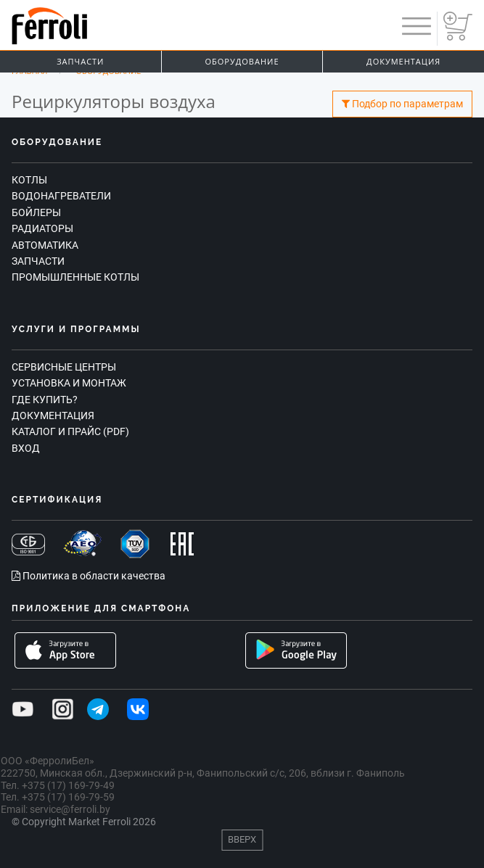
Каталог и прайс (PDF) (70, 431)
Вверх (242, 839)
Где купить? (45, 400)
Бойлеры (36, 212)
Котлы (29, 180)
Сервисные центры (64, 367)
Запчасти (80, 61)
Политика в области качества (89, 576)
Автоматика (45, 245)
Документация (53, 416)
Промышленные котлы (75, 277)
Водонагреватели (61, 196)
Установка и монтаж (69, 383)
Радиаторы (42, 228)
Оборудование (242, 61)
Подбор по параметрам (402, 104)
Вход (26, 448)
